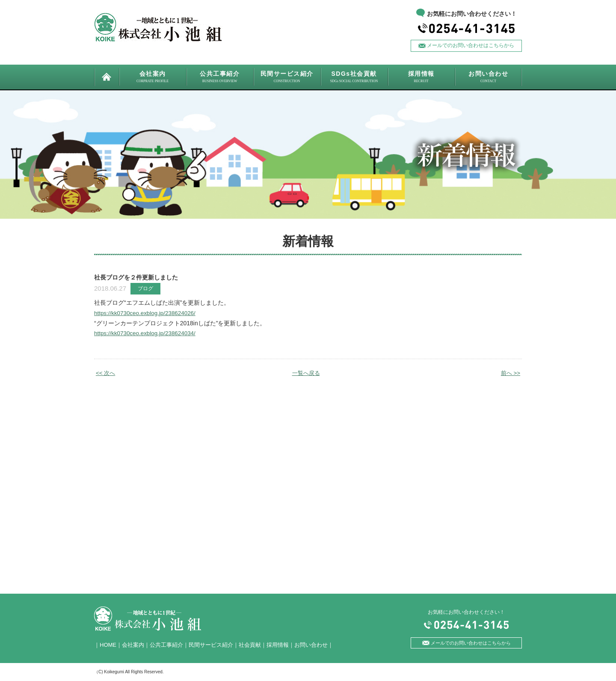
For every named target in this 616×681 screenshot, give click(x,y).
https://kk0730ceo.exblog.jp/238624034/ (147, 333)
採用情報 (278, 645)
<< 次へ (106, 373)
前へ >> (510, 373)
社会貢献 (250, 645)
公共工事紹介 (166, 645)
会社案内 (133, 645)
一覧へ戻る (306, 373)
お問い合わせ (311, 645)
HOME (108, 645)
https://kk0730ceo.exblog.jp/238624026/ (147, 313)
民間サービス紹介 (211, 645)
